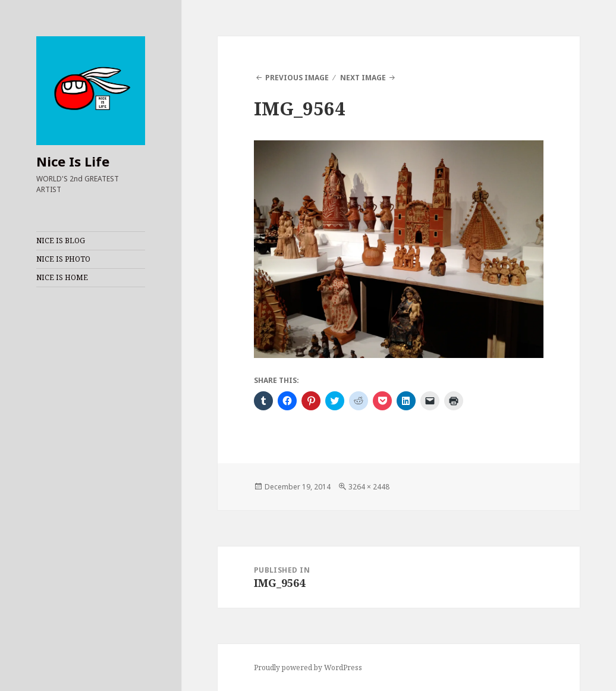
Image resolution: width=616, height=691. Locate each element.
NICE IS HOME (62, 277)
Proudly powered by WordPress (308, 668)
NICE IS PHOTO (63, 259)
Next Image (363, 78)
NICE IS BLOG (61, 241)
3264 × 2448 (369, 487)
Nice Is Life (73, 161)
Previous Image (297, 78)
